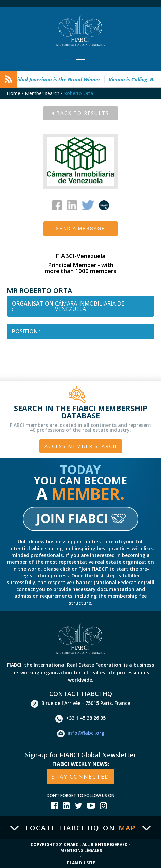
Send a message (80, 229)
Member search (42, 93)
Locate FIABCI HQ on (80, 828)
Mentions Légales (81, 850)
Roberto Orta (78, 93)
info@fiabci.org (81, 734)
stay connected (80, 777)
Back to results (80, 113)
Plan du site (81, 863)
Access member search (81, 446)
